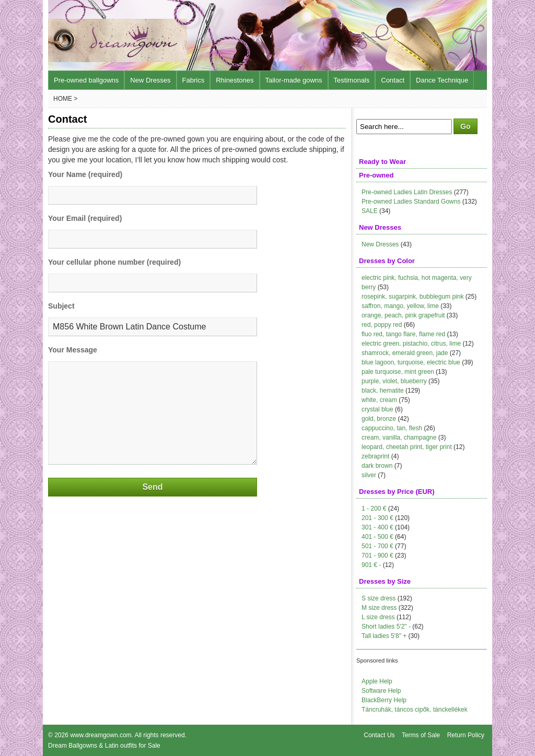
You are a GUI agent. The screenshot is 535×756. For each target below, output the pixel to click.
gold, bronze (379, 419)
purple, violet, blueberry (394, 381)
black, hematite (383, 391)
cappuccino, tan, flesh (392, 428)
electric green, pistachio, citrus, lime (411, 344)
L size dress (378, 617)
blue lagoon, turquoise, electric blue (411, 362)
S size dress (379, 598)
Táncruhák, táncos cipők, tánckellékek (415, 710)
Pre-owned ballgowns (86, 80)
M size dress (379, 608)
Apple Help (377, 681)
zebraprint (375, 456)
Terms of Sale (421, 735)
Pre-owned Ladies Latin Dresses (407, 192)
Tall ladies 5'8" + (384, 636)
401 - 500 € (377, 537)
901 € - (371, 565)
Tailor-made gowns (294, 80)
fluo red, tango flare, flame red (403, 334)
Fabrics (194, 80)
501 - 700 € (377, 546)
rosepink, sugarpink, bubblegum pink (412, 297)
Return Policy (466, 735)
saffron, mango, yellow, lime (400, 306)
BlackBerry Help (384, 700)
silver (369, 475)
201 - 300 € (377, 518)
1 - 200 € (374, 509)
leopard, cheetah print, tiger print (407, 447)
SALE (370, 211)
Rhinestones (235, 80)
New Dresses (150, 80)
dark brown (377, 466)
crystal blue (377, 409)
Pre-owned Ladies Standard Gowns (411, 202)
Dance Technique (442, 80)
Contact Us (379, 735)
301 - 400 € (377, 527)
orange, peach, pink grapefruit (403, 315)
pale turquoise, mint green (398, 372)
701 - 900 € (377, 556)
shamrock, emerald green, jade (405, 353)
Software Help (381, 691)
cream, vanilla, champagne (399, 438)
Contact (393, 80)
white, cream (379, 400)
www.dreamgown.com (101, 735)
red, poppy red (382, 325)
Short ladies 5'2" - (386, 627)
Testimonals (352, 80)
